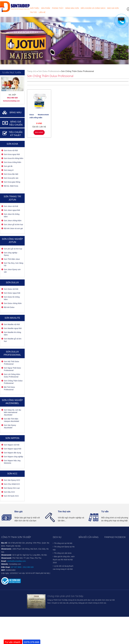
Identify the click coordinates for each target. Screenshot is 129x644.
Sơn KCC (12, 474)
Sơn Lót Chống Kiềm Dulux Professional (12, 376)
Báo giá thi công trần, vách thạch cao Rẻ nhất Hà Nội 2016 (64, 560)
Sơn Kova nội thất (11, 150)
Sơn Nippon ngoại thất (13, 449)
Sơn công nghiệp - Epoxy (11, 254)
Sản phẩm (46, 8)
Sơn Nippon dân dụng (12, 453)
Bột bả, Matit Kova (11, 186)
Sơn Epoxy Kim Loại (12, 488)
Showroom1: (6, 549)
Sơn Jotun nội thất (11, 206)
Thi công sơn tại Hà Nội (63, 543)
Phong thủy (58, 8)
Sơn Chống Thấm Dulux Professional (13, 382)
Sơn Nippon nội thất (12, 445)
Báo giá (18, 512)
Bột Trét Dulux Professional (9, 388)
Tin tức (33, 12)
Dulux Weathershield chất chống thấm (39, 116)
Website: (5, 564)
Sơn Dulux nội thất (11, 289)
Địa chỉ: (4, 543)
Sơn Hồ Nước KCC (11, 496)
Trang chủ (32, 71)
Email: (4, 561)
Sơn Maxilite (12, 318)
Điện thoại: (6, 567)
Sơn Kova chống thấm (13, 162)
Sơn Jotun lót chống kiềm (12, 215)
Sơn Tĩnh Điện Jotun (12, 259)
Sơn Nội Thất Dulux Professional (12, 363)
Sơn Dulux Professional (49, 71)
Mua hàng (39, 132)
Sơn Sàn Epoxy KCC (12, 480)
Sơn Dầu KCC (9, 492)
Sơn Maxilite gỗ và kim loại (13, 340)
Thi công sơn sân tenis (63, 553)
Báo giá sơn (113, 8)
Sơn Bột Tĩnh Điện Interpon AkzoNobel (11, 420)
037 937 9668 (16, 567)
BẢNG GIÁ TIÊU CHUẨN (16, 123)
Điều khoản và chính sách (93, 8)
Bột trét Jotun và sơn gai (13, 228)
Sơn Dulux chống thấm (13, 303)
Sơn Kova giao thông (12, 182)
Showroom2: (6, 555)
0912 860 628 (28, 567)
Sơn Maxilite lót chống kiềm (12, 334)
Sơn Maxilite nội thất (12, 324)
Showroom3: (6, 558)
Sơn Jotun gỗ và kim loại (13, 224)
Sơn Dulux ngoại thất (12, 293)
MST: (3, 570)
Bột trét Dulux (9, 307)
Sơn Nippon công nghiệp (14, 457)
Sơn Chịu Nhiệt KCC (12, 484)
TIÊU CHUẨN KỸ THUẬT (16, 134)
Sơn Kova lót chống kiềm (14, 158)
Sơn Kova (12, 144)
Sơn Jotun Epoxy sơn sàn (12, 271)
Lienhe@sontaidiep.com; (17, 561)
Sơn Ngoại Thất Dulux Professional (12, 369)
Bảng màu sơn (72, 8)
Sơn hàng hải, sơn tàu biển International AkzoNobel (13, 412)
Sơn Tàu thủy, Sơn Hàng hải (14, 264)
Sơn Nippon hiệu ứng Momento (12, 462)
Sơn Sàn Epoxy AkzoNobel (10, 426)
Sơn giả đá (8, 166)
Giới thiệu (35, 8)
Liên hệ (42, 12)
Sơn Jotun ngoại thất (12, 210)
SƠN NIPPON (12, 438)
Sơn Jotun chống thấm (13, 221)
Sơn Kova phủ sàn (11, 178)
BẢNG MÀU (16, 112)
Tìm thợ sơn (64, 512)
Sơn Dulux (12, 283)
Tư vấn (105, 512)
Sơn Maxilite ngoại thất (13, 328)
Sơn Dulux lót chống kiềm (12, 298)
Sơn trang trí (9, 170)
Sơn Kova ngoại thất (12, 154)
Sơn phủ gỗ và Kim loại (13, 249)
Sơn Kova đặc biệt (11, 174)
